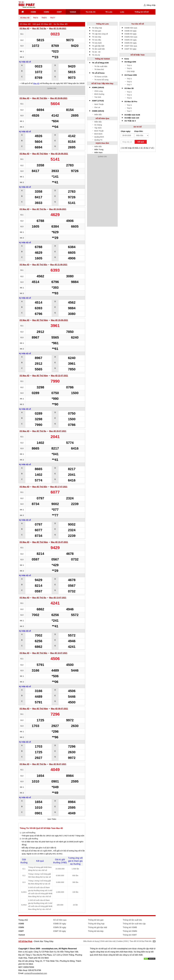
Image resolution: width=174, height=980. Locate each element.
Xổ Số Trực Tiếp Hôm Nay (102, 83)
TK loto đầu (97, 40)
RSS (126, 941)
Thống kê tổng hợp (96, 924)
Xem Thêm (52, 819)
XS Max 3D (129, 88)
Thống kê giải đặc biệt (97, 927)
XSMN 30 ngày (130, 40)
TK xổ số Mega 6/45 (100, 63)
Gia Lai (97, 107)
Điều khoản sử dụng (91, 941)
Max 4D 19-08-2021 (59, 320)
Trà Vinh (98, 97)
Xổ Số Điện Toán (137, 55)
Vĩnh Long (98, 91)
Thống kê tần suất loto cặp (134, 924)
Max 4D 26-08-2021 (59, 154)
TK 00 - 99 (96, 52)
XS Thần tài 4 (130, 121)
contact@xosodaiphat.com (36, 973)
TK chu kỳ (96, 55)
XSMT (59, 12)
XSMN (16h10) (98, 87)
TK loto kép (97, 37)
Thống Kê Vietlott (102, 59)
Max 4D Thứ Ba (39, 28)
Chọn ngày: (126, 131)
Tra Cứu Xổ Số (137, 24)
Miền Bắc (98, 115)
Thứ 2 (129, 92)
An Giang (98, 125)
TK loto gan (97, 31)
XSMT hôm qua (131, 46)
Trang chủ (23, 920)
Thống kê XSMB (130, 927)
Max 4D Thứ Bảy (40, 98)
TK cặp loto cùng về (100, 34)
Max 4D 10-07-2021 (59, 653)
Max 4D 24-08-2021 (58, 209)
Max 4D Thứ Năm (40, 154)
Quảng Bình (99, 137)
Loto (122, 12)
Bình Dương (99, 94)
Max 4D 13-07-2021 (58, 598)
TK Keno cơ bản (101, 77)
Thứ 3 (36, 18)
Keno (127, 59)
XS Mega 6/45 (130, 62)
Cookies (120, 941)
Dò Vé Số (138, 127)
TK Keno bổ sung (101, 80)
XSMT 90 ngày (130, 49)
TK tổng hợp (97, 28)
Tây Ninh (98, 128)
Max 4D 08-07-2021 (59, 709)
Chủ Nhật (131, 71)
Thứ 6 (129, 68)
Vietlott (73, 12)
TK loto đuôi (97, 43)
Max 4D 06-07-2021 (58, 764)
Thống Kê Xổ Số (141, 12)
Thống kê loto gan (96, 920)
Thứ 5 (44, 18)
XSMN (46, 12)
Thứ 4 (129, 65)
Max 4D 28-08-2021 (59, 98)
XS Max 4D (25, 18)
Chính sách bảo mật (108, 941)
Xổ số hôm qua (60, 920)
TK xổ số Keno (98, 73)
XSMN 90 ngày (130, 43)
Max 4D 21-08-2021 (59, 265)
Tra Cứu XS (91, 12)
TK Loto (109, 12)
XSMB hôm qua (131, 28)
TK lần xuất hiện (98, 49)
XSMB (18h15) (98, 111)
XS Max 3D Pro (131, 102)
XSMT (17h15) (98, 101)
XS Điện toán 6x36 (132, 115)
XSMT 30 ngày (60, 931)
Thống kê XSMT (130, 935)
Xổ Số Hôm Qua (102, 118)
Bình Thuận (99, 131)
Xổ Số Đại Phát (25, 941)
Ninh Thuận (99, 104)
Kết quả (141, 142)
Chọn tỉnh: (139, 131)
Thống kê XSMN (130, 931)
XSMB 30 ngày (130, 31)
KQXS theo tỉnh (102, 143)
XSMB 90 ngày (130, 34)
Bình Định (98, 134)
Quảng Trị (98, 140)
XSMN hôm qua (131, 37)
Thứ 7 (53, 18)
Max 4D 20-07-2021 (58, 431)
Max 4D (36, 83)
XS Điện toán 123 (132, 118)
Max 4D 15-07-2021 (59, 542)
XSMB (33, 12)
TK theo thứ (99, 69)
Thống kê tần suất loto (132, 920)
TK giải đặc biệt (98, 46)
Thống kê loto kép (96, 931)
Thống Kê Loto (102, 24)
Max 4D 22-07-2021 (59, 376)
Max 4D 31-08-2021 (58, 28)
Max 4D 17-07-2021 (59, 487)
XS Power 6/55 (131, 75)
